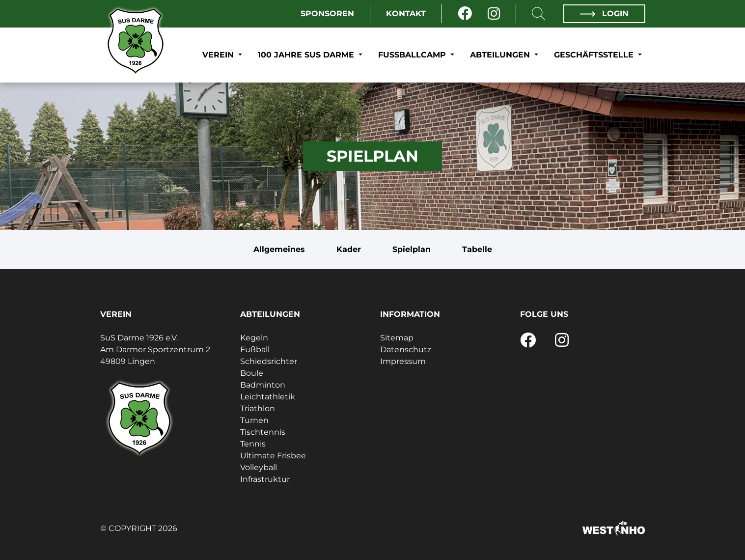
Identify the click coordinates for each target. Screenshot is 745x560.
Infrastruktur (265, 479)
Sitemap (397, 338)
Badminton (263, 385)
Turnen (254, 420)
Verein (219, 55)
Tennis (253, 444)
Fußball (255, 350)
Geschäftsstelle (595, 55)
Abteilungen (501, 55)
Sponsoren (327, 14)
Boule (252, 373)
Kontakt (406, 14)
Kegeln (254, 338)
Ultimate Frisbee (273, 456)
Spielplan (412, 249)
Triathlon (258, 408)
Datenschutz (406, 350)
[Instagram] (494, 14)
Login (604, 14)
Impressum (403, 361)
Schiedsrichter (269, 361)
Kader (349, 249)
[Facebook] (465, 14)
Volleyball (259, 467)
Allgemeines (279, 249)
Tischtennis (263, 432)
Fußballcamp (413, 55)
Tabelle (477, 249)
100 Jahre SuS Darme (307, 55)
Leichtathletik (268, 397)
